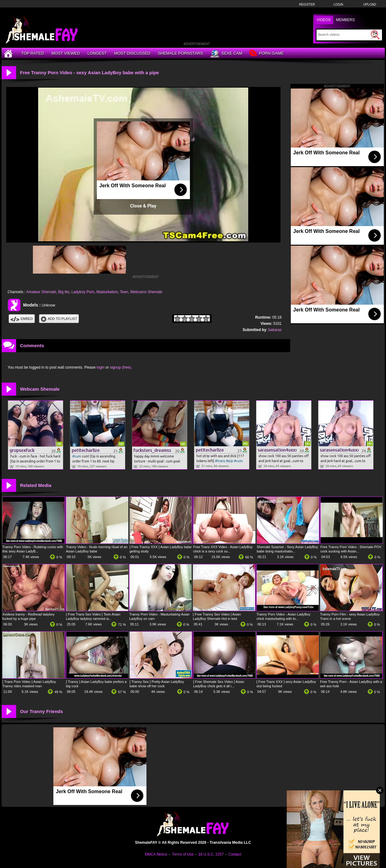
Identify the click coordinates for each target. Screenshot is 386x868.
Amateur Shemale (41, 292)
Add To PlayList (59, 319)
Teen (124, 292)
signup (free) (120, 367)
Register (307, 5)
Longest (97, 53)
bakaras (275, 330)
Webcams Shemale (146, 292)
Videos (324, 20)
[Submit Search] (375, 35)
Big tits (64, 292)
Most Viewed (65, 53)
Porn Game (266, 54)
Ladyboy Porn (83, 292)
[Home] (9, 53)
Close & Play (143, 206)
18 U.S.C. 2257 (211, 854)
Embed (22, 319)
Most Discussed (132, 53)
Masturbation (107, 292)
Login (338, 5)
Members (346, 20)
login (101, 367)
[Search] (344, 34)
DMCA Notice (156, 854)
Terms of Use (183, 854)
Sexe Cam (226, 54)
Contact (235, 854)
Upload (370, 5)
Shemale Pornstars (181, 53)
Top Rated (33, 53)
